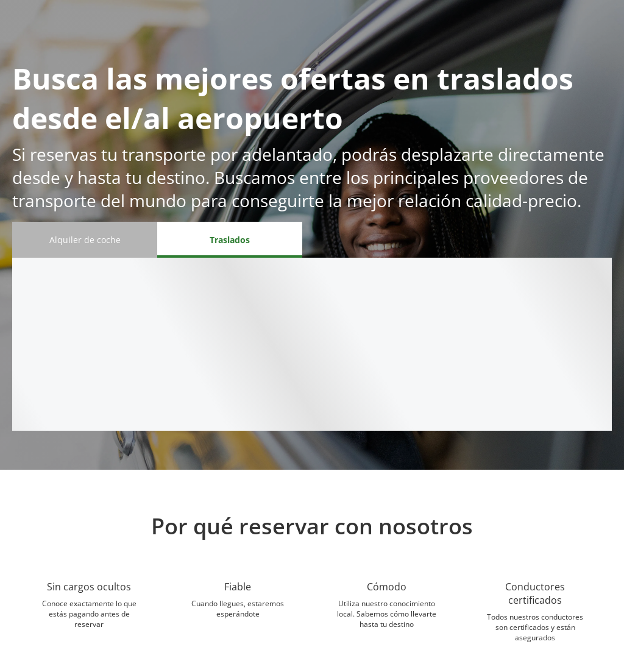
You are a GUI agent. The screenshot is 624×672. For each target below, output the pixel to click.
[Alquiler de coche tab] (85, 240)
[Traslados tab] (230, 240)
